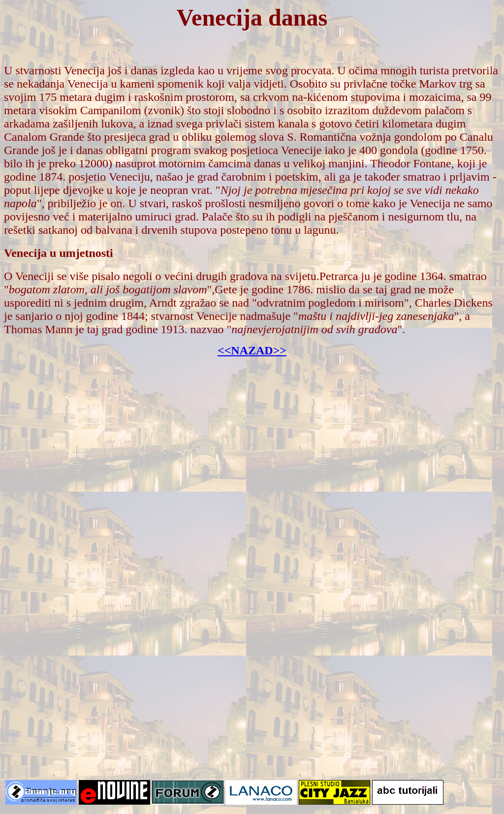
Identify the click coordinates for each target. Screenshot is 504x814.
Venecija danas (252, 17)
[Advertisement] (252, 468)
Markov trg (445, 84)
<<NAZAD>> (252, 350)
